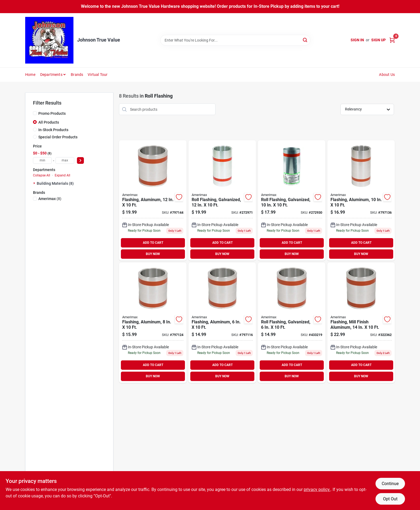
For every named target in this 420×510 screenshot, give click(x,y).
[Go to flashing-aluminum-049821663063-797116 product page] (222, 323)
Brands (77, 75)
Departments (51, 75)
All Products (49, 122)
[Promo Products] (35, 113)
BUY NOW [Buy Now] (153, 254)
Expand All (62, 175)
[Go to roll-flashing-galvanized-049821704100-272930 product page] (292, 200)
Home (30, 75)
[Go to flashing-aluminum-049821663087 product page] (153, 323)
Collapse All (42, 175)
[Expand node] (35, 183)
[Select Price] (80, 160)
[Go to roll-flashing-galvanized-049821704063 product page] (292, 323)
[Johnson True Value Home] (49, 40)
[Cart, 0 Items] (392, 40)
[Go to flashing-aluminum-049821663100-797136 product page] (361, 200)
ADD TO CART (153, 243)
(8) (50, 199)
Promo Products (52, 113)
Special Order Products (58, 137)
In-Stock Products (53, 130)
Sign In (357, 40)
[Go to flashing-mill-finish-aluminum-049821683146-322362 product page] (361, 323)
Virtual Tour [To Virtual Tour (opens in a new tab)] (98, 75)
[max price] (65, 160)
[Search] (305, 40)
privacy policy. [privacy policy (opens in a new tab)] (317, 489)
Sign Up (378, 40)
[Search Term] (235, 40)
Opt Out (390, 499)
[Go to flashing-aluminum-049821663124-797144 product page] (153, 200)
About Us (387, 75)
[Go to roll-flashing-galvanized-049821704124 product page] (222, 200)
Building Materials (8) (55, 183)
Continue (390, 484)
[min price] (42, 160)
